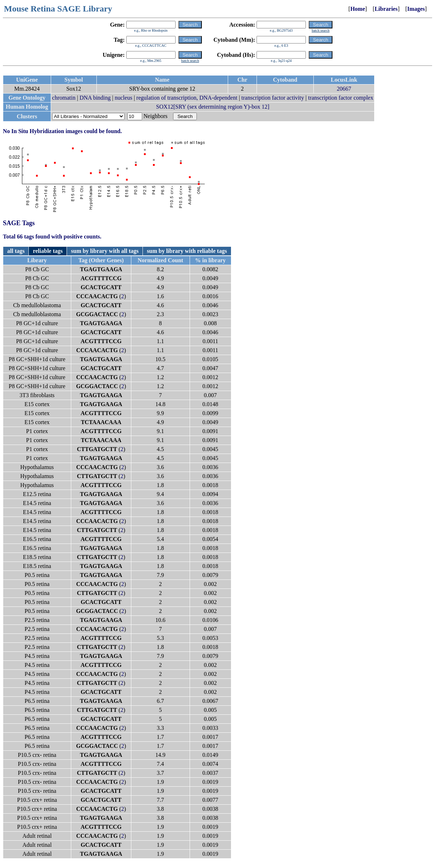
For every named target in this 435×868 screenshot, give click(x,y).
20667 (344, 89)
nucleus (124, 98)
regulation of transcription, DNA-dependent (187, 98)
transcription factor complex (341, 98)
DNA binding (95, 98)
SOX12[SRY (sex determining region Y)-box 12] (213, 107)
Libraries (386, 9)
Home (358, 9)
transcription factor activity (273, 98)
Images (416, 9)
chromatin (64, 98)
